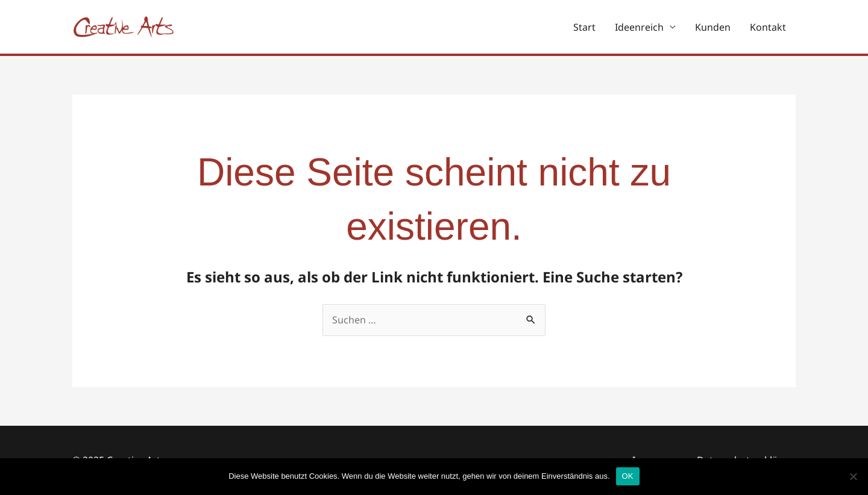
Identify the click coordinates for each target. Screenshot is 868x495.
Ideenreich (639, 27)
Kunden (713, 27)
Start (584, 27)
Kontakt (768, 27)
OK (628, 476)
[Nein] (853, 476)
